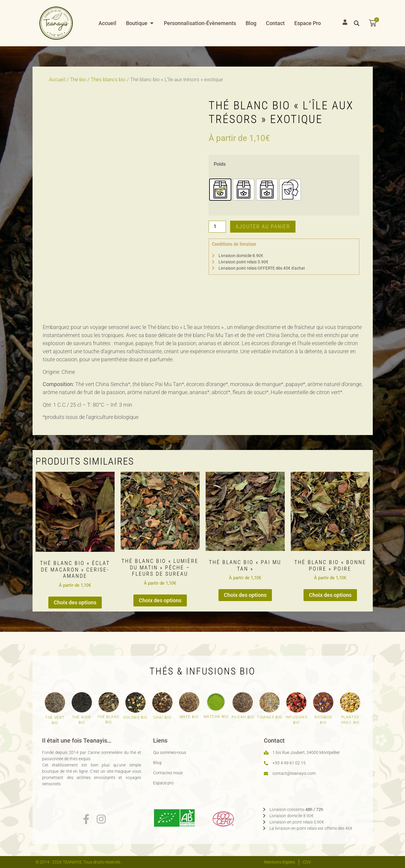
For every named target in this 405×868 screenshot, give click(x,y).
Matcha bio (216, 717)
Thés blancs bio (108, 80)
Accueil (57, 80)
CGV (307, 862)
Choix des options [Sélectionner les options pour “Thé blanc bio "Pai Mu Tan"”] (245, 595)
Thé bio (78, 80)
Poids (220, 164)
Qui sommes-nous (170, 752)
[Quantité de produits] (217, 227)
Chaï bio (162, 718)
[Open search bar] (357, 23)
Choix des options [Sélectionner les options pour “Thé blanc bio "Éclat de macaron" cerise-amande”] (75, 602)
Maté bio (189, 717)
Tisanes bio (270, 717)
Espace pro (163, 783)
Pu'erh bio (243, 717)
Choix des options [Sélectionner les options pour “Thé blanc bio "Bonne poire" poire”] (330, 595)
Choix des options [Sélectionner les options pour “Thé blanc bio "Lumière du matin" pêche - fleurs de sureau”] (160, 600)
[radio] (220, 190)
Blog (157, 763)
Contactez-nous (168, 773)
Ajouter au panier (263, 226)
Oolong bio (135, 718)
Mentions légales (280, 862)
